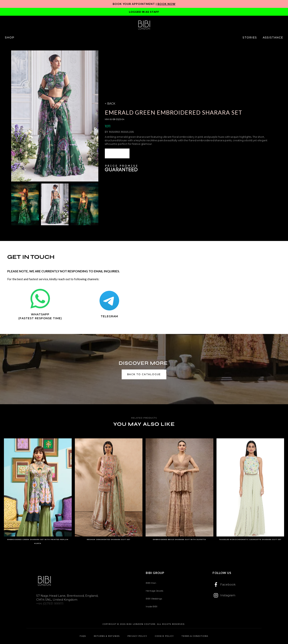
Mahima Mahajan (121, 132)
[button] (10, 37)
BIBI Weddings (154, 599)
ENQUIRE (117, 153)
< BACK (110, 104)
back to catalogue (144, 374)
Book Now (167, 4)
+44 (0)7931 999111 (50, 603)
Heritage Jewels (154, 591)
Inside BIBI (152, 606)
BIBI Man (151, 583)
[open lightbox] (55, 116)
